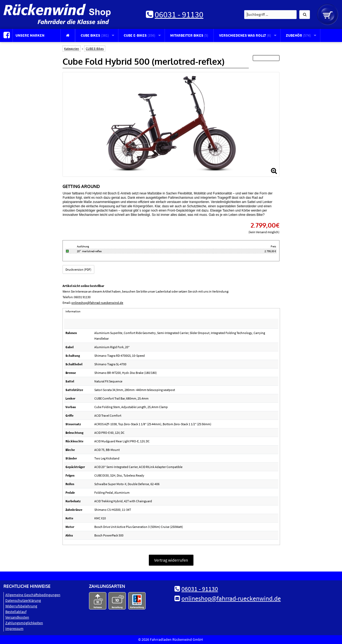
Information (73, 311)
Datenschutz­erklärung (23, 600)
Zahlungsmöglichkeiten (24, 623)
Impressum (14, 628)
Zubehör (298, 35)
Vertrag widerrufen (171, 560)
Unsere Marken (30, 35)
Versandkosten (17, 617)
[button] (305, 15)
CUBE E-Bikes (139, 35)
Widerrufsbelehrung (21, 606)
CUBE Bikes (95, 35)
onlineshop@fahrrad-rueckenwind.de (97, 303)
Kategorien (72, 49)
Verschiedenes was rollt (245, 35)
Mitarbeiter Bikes (189, 35)
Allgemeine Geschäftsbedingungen (33, 595)
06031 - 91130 (179, 14)
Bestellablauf (16, 612)
